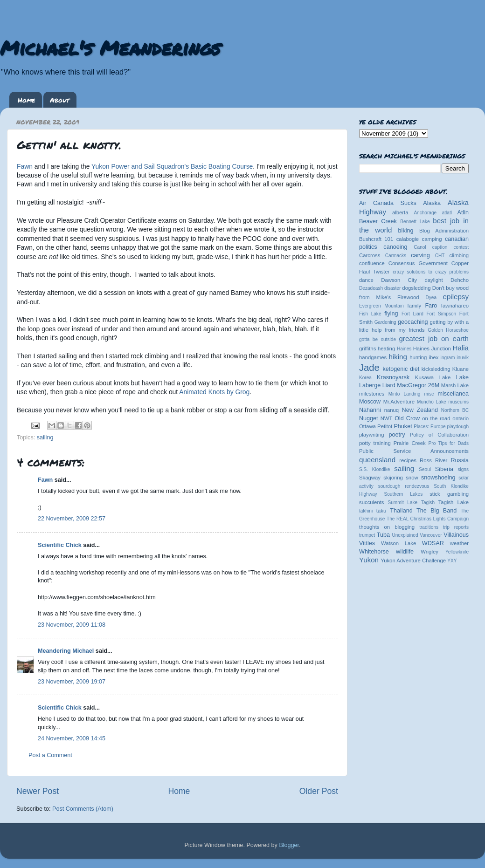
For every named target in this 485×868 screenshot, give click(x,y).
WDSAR (433, 543)
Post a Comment (50, 755)
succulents (372, 502)
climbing (459, 255)
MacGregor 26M (418, 385)
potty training (375, 443)
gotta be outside (378, 339)
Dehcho (460, 280)
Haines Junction (432, 349)
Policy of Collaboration (439, 435)
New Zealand (420, 410)
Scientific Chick (60, 545)
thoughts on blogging (387, 527)
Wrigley (430, 552)
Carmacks (396, 256)
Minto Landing (405, 394)
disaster (392, 288)
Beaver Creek (378, 221)
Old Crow (407, 418)
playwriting (372, 435)
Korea (365, 378)
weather (459, 543)
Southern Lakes (404, 494)
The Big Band (436, 511)
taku (381, 511)
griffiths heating (377, 349)
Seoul (425, 469)
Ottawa (367, 426)
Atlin (463, 212)
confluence (372, 263)
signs (463, 469)
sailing (45, 437)
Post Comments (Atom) (83, 809)
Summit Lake (403, 502)
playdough (458, 427)
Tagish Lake (454, 502)
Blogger (289, 845)
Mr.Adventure (399, 402)
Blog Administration (444, 231)
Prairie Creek (410, 443)
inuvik (463, 358)
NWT (387, 418)
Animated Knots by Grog (214, 392)
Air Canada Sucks (388, 203)
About (60, 100)
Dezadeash (371, 288)
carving (420, 255)
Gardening (385, 322)
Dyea (431, 297)
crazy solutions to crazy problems (431, 272)
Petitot (385, 426)
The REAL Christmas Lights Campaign (428, 519)
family (415, 306)
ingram (448, 358)
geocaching (413, 322)
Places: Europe (430, 427)
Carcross (370, 255)
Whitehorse (374, 552)
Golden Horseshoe (448, 330)
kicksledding (436, 369)
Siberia (444, 469)
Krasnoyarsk (393, 377)
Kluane (461, 369)
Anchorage (425, 213)
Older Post (319, 791)
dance (366, 280)
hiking (398, 357)
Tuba (383, 535)
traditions (429, 527)
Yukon (369, 560)
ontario (461, 418)
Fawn (26, 166)
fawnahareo (455, 306)
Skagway (370, 478)
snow (412, 478)
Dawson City (399, 280)
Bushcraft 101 (376, 239)
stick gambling (449, 494)
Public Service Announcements (414, 451)
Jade (369, 368)
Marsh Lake (455, 385)
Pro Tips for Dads (449, 443)
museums (458, 402)
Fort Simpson (441, 314)
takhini (366, 511)
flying (391, 314)
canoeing (395, 247)
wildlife (405, 552)
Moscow (370, 402)
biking (406, 231)
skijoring (393, 478)
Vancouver (431, 535)
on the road (436, 418)
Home (26, 100)
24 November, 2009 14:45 (72, 738)
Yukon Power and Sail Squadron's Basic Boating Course (172, 166)
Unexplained (405, 535)
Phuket (403, 426)
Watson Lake (398, 543)
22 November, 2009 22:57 (72, 519)
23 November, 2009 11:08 (72, 625)
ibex (434, 357)
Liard (389, 385)
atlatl (447, 213)
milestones (372, 394)
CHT (440, 256)
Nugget (369, 418)
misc (429, 394)
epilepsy (456, 297)
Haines (404, 349)
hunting (418, 357)
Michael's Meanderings (110, 48)
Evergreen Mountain (381, 306)
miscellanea (453, 394)
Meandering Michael (66, 651)
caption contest (450, 247)
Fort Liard (412, 314)
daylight (433, 280)
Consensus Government (418, 263)
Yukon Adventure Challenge (413, 560)
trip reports (456, 527)
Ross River (433, 460)
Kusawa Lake (433, 377)
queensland (377, 460)
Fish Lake (370, 314)
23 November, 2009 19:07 (72, 682)
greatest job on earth (434, 338)
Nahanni (370, 410)
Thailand (401, 511)
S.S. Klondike (374, 469)
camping (432, 239)
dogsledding (416, 288)
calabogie (408, 239)
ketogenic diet (401, 369)
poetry (397, 435)
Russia (460, 460)
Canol (420, 247)
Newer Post (38, 791)
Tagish (428, 502)
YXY (452, 561)
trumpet (367, 535)
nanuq (392, 410)
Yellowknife (457, 552)
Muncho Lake (431, 402)
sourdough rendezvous (404, 486)
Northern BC (455, 410)
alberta (400, 212)
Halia (461, 348)
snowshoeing (438, 478)
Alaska (432, 203)
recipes (408, 460)
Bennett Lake (415, 222)
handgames (373, 357)
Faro (431, 306)
